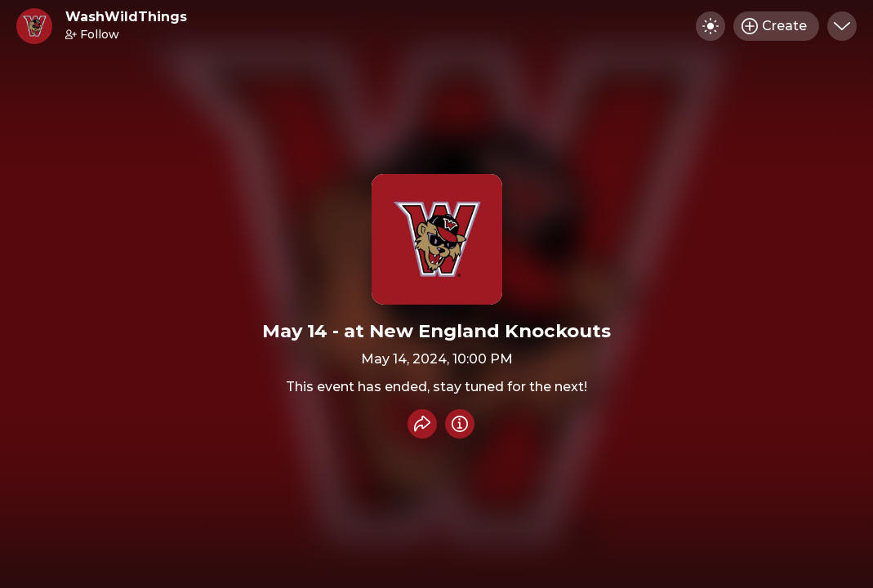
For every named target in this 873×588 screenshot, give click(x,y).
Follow (92, 34)
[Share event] (422, 424)
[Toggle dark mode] (710, 26)
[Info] (460, 424)
